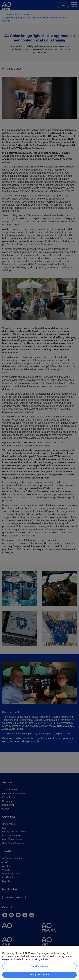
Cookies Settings (39, 966)
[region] (39, 963)
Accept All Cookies (39, 975)
